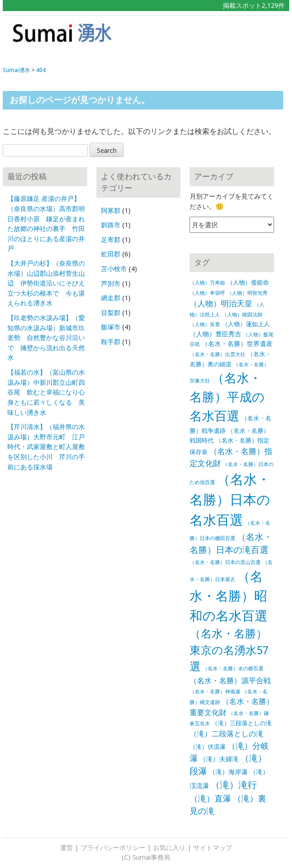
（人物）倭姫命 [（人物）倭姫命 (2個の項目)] (248, 282)
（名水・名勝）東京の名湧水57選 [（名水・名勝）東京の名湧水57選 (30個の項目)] (229, 650)
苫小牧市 (114, 269)
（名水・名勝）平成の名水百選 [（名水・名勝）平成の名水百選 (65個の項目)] (227, 397)
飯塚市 (111, 327)
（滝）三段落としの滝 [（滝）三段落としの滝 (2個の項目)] (242, 723)
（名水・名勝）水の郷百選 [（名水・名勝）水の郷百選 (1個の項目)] (233, 669)
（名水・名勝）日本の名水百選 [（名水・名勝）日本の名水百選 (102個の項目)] (230, 500)
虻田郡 (111, 254)
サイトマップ (213, 848)
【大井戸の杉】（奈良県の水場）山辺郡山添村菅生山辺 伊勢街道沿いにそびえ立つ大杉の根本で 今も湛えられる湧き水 (46, 283)
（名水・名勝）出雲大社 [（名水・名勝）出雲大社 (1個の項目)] (218, 355)
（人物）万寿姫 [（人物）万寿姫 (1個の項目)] (207, 283)
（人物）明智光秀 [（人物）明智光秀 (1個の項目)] (247, 293)
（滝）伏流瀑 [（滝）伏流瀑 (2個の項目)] (208, 747)
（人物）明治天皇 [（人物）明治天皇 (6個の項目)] (221, 303)
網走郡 (111, 298)
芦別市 (111, 284)
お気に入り (169, 848)
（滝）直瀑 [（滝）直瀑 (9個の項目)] (210, 798)
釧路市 (111, 225)
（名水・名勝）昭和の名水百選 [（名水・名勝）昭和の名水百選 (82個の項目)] (229, 596)
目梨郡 (111, 313)
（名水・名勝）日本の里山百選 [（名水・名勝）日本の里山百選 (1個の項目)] (225, 562)
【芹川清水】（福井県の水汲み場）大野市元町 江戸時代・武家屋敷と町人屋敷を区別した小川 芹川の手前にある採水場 (46, 447)
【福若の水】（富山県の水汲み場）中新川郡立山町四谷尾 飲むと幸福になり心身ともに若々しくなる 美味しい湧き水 (46, 392)
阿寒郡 (111, 211)
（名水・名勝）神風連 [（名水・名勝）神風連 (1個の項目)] (215, 692)
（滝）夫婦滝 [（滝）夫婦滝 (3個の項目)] (219, 759)
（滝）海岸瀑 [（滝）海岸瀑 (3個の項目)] (228, 772)
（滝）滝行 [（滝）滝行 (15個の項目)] (234, 785)
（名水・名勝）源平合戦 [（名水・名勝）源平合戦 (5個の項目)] (230, 681)
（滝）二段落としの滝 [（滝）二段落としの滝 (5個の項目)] (226, 734)
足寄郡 (111, 240)
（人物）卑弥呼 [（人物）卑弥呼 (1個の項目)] (207, 293)
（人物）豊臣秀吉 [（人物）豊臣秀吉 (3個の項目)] (215, 334)
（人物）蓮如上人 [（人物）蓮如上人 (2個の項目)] (246, 324)
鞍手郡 (111, 342)
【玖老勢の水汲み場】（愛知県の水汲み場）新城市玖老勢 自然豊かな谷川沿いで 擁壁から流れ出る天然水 (46, 338)
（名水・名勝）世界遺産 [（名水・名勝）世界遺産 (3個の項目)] (237, 344)
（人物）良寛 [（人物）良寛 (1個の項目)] (205, 325)
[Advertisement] (230, 36)
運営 (66, 848)
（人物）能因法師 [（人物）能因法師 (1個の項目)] (242, 315)
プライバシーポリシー (113, 848)
